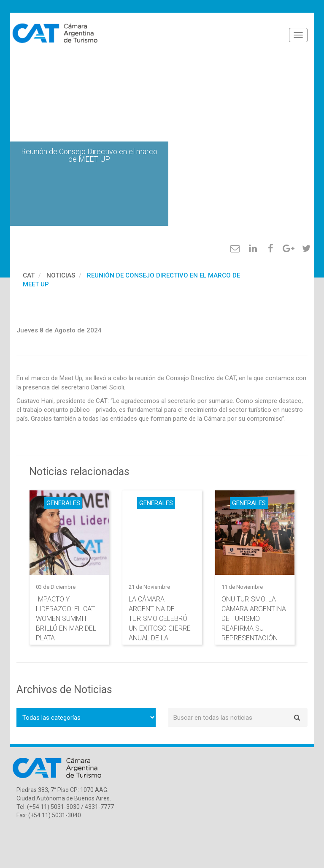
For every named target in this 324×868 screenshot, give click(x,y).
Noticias (61, 275)
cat (29, 275)
